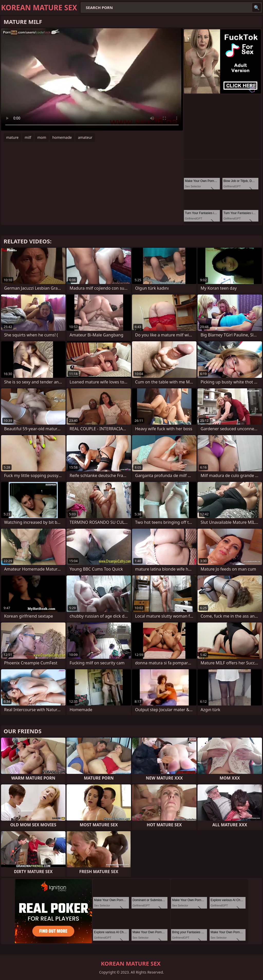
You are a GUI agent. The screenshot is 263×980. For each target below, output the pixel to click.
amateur (85, 137)
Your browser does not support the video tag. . (92, 79)
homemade (62, 137)
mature (12, 137)
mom (42, 137)
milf (28, 137)
